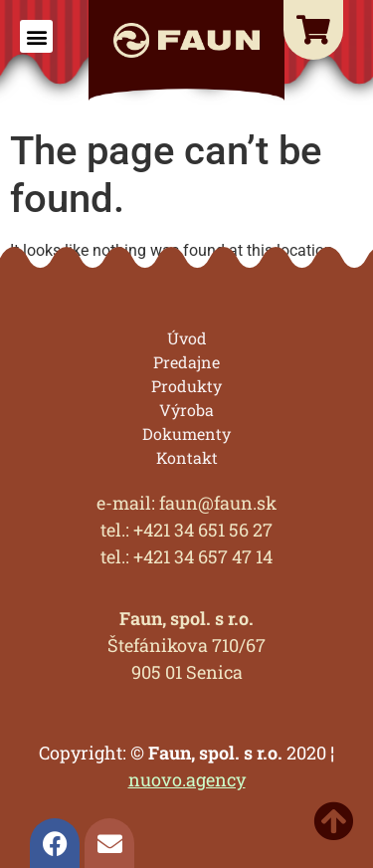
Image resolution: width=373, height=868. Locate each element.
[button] (36, 36)
